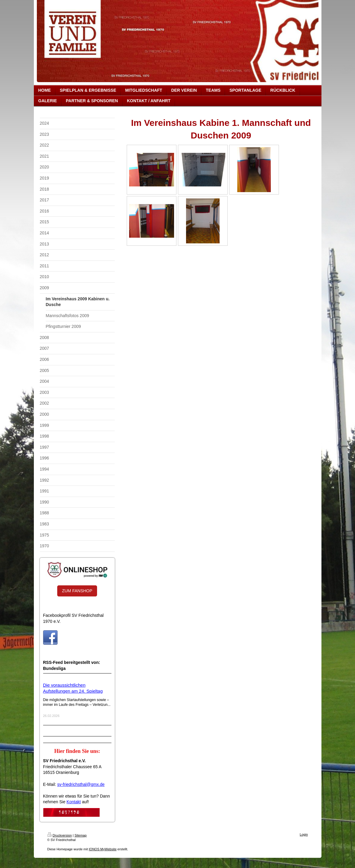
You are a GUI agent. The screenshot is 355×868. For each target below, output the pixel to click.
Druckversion (60, 835)
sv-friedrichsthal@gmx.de (81, 784)
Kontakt (74, 802)
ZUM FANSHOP (77, 591)
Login (304, 834)
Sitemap (81, 835)
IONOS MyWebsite (103, 849)
